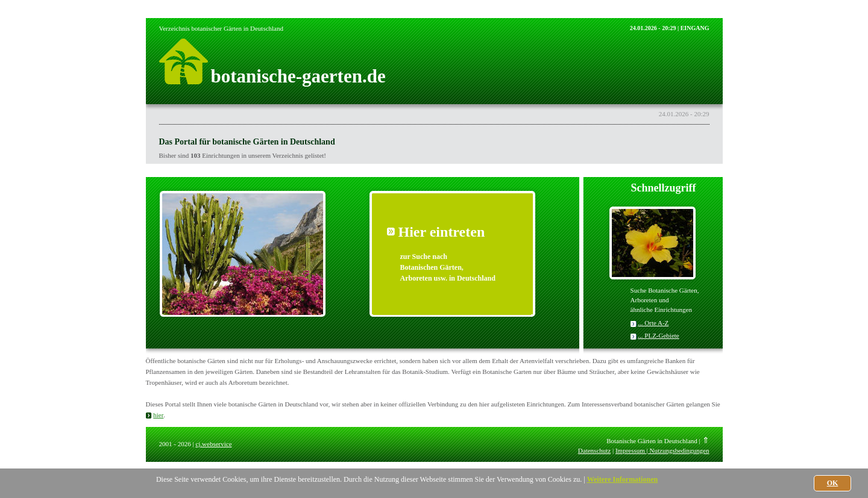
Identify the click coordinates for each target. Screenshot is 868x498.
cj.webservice (213, 444)
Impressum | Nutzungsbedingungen (662, 450)
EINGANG (695, 28)
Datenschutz (594, 450)
